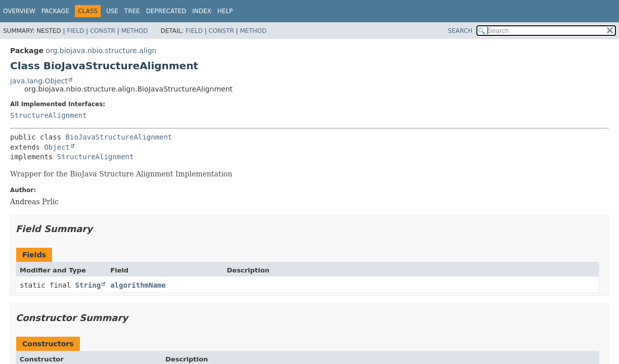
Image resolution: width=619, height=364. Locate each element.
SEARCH (460, 31)
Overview (19, 11)
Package (55, 11)
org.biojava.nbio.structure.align (101, 51)
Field (75, 31)
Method (135, 31)
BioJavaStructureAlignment (119, 137)
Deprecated (166, 11)
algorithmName (138, 285)
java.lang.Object (39, 81)
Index (202, 11)
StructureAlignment (49, 115)
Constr (103, 31)
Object (57, 147)
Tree (132, 11)
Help (225, 11)
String (88, 285)
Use (112, 11)
